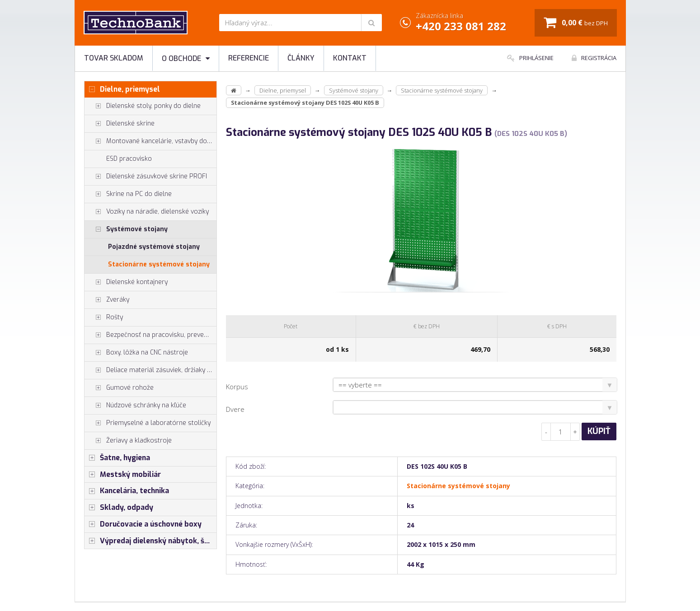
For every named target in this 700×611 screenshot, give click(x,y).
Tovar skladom (114, 58)
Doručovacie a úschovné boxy (143, 524)
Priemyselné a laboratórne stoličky (148, 423)
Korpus (237, 387)
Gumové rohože (119, 388)
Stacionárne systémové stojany (159, 264)
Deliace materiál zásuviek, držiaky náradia (151, 370)
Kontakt (350, 58)
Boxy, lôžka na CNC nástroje (136, 353)
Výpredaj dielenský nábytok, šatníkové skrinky (151, 541)
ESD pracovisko (129, 159)
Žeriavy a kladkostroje (128, 441)
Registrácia (594, 58)
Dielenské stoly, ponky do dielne (143, 106)
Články (301, 58)
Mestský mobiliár (123, 475)
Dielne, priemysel (122, 89)
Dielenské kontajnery (126, 282)
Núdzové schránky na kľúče (135, 406)
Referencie (249, 58)
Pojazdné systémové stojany (154, 247)
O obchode (186, 58)
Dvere (235, 409)
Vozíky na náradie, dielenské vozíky (147, 212)
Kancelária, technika (127, 491)
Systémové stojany (126, 229)
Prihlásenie (530, 58)
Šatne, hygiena (117, 458)
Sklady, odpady (119, 508)
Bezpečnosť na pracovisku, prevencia (150, 335)
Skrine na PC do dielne (128, 194)
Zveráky (107, 300)
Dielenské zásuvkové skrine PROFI (146, 177)
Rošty (104, 317)
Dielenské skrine (120, 124)
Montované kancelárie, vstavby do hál (151, 141)
